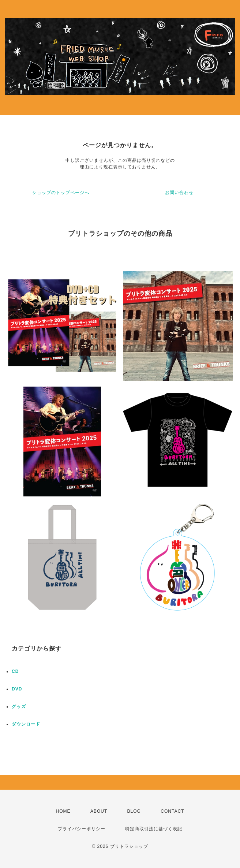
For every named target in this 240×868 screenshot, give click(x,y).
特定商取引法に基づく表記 (154, 829)
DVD (17, 689)
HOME (63, 811)
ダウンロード (26, 724)
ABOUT (99, 811)
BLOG (134, 811)
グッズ (19, 707)
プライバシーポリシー (82, 829)
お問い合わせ (179, 193)
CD (15, 671)
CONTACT (172, 811)
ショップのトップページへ (61, 193)
